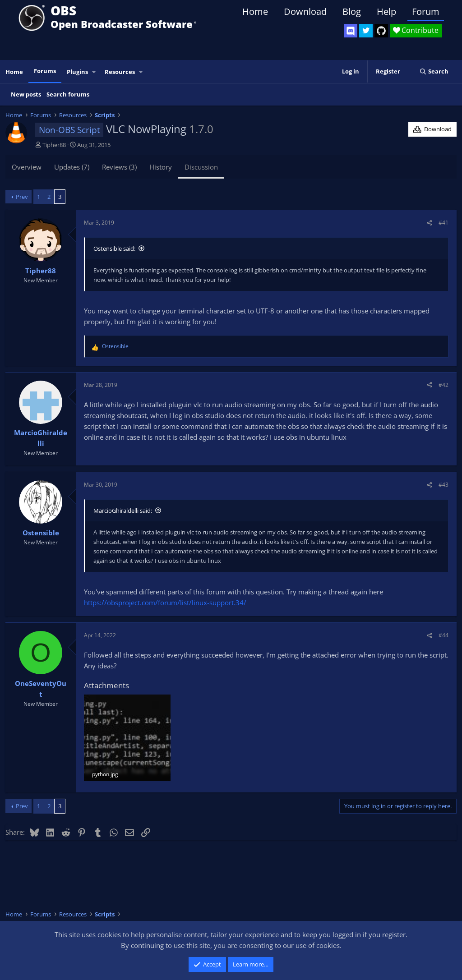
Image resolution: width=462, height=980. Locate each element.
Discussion (201, 167)
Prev (22, 197)
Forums (45, 71)
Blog (352, 12)
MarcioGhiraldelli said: (123, 511)
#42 (444, 385)
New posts (26, 94)
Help (386, 12)
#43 (444, 485)
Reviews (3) (119, 167)
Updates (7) (72, 167)
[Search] (434, 71)
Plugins (77, 72)
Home (255, 12)
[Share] (430, 223)
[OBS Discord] (351, 31)
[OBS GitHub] (381, 31)
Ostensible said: (114, 248)
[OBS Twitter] (366, 31)
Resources (120, 72)
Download (305, 12)
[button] (94, 72)
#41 (444, 223)
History (161, 167)
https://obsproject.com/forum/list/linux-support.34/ (165, 603)
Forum (426, 12)
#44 (444, 635)
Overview (27, 167)
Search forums (68, 94)
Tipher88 (54, 145)
